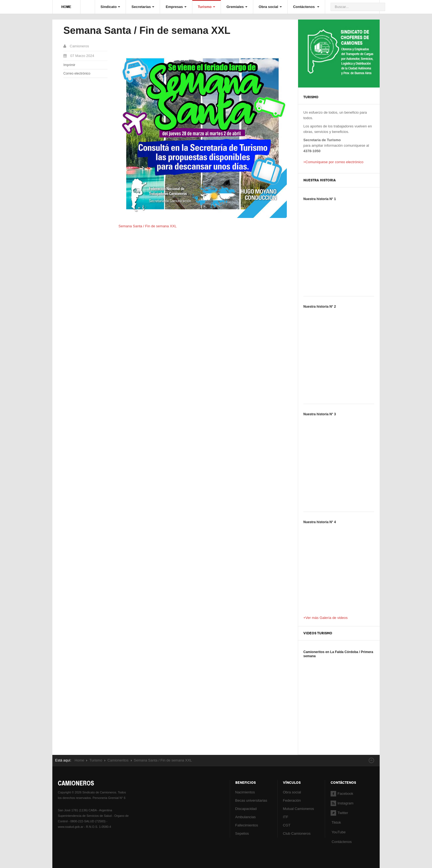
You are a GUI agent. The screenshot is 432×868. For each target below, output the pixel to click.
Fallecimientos (247, 825)
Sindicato (110, 7)
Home (79, 760)
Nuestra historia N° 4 (320, 522)
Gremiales (237, 7)
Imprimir (69, 65)
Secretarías (143, 7)
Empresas (176, 7)
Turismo (206, 7)
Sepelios (242, 833)
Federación (292, 800)
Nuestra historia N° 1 (320, 199)
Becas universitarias (251, 800)
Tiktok (336, 822)
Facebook (342, 794)
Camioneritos (118, 760)
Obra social (270, 7)
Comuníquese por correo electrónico (334, 162)
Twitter (339, 813)
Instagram (342, 803)
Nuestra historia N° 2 (320, 307)
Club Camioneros (297, 833)
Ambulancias (245, 817)
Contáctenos (306, 7)
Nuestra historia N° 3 (320, 414)
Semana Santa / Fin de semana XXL (147, 30)
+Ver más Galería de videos (326, 618)
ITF (286, 817)
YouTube (338, 832)
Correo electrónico (77, 73)
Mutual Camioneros (299, 809)
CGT (287, 825)
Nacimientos (245, 792)
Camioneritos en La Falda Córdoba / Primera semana (338, 654)
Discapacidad (246, 809)
